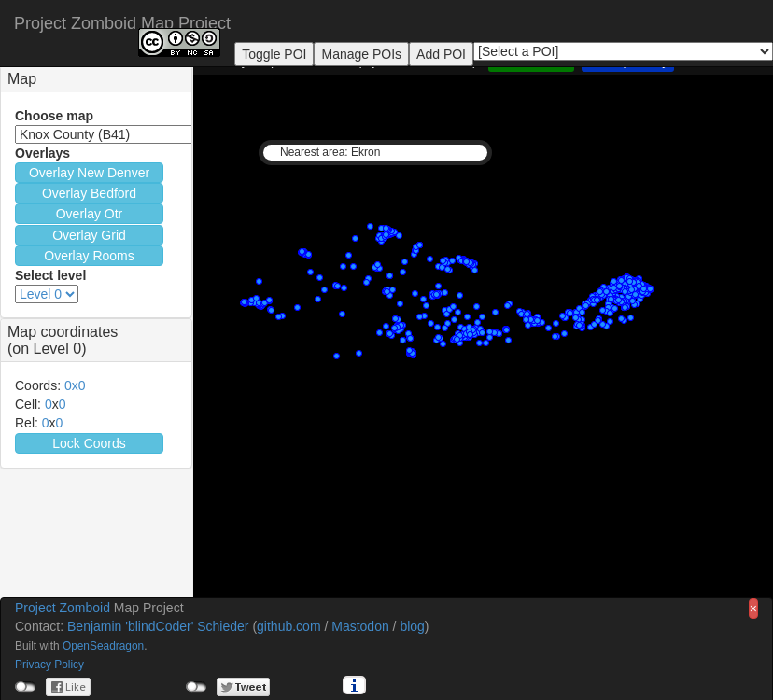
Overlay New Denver (89, 173)
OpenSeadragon (103, 646)
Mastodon (360, 626)
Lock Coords (89, 443)
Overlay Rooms (89, 256)
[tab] (96, 79)
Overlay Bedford (89, 193)
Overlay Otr (90, 214)
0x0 (75, 385)
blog (412, 626)
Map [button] (22, 79)
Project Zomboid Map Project (122, 21)
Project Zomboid (63, 608)
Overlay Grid (89, 235)
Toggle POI (274, 54)
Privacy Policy (49, 665)
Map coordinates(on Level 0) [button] (63, 340)
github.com (288, 626)
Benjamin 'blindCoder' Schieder (158, 626)
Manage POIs (361, 54)
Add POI (441, 54)
